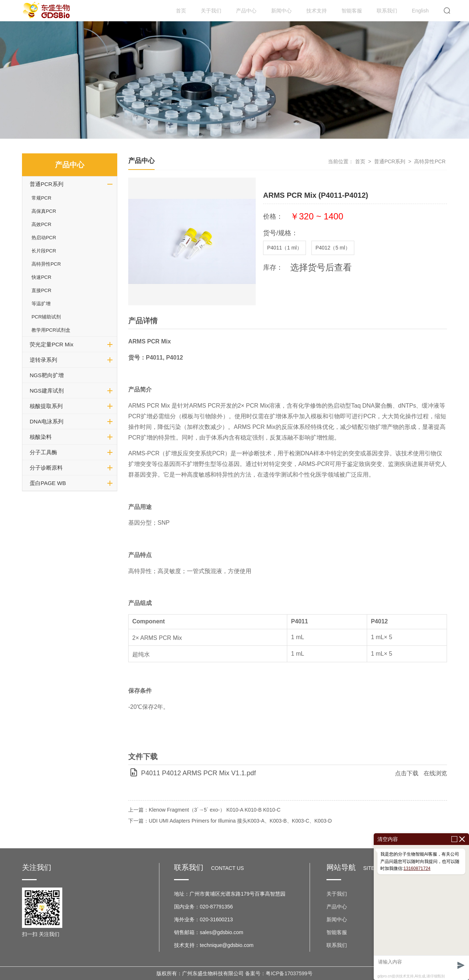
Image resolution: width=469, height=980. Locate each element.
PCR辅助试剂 (46, 317)
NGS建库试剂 (47, 391)
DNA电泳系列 (47, 421)
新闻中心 (281, 11)
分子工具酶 (43, 452)
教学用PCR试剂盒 (51, 330)
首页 (181, 11)
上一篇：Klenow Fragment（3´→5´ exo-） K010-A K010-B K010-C (204, 810)
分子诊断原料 (46, 468)
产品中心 (246, 11)
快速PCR (41, 277)
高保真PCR (44, 211)
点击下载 (407, 773)
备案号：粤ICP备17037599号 (279, 973)
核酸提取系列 (46, 406)
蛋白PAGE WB (48, 483)
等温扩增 (41, 304)
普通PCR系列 (47, 184)
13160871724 (417, 868)
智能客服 (352, 11)
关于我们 (211, 11)
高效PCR (41, 224)
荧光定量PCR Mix (51, 344)
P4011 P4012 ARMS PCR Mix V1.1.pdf (198, 773)
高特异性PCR (46, 264)
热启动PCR (44, 238)
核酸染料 (41, 437)
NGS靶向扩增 (47, 375)
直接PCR (41, 290)
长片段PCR (44, 251)
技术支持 (317, 11)
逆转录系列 (43, 360)
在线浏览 (435, 773)
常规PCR (41, 198)
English (420, 11)
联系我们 (387, 11)
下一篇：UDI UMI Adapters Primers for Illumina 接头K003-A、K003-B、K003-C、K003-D (230, 821)
